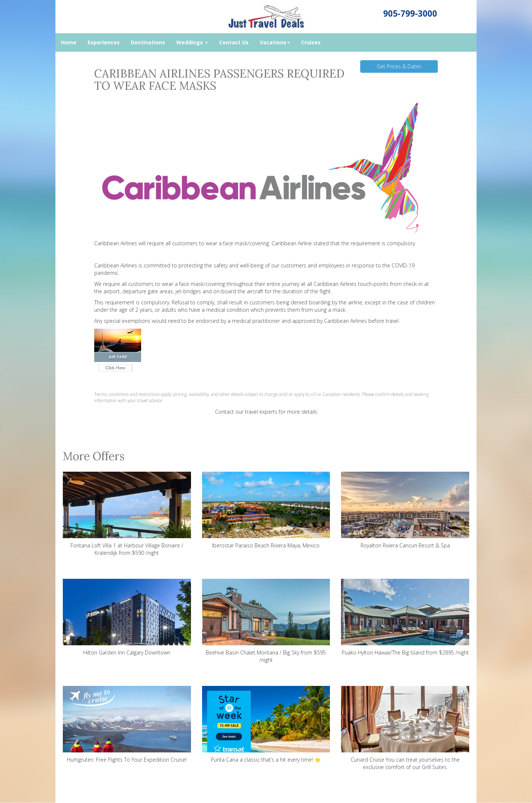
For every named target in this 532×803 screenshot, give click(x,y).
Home (69, 42)
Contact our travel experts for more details (266, 412)
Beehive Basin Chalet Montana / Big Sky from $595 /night (266, 621)
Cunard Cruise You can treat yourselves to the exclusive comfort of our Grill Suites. (405, 728)
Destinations (148, 42)
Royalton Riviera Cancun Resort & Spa (405, 510)
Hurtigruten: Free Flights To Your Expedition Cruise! (127, 725)
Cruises (311, 42)
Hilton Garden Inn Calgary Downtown (127, 617)
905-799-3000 (410, 13)
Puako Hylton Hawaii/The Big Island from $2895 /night (405, 617)
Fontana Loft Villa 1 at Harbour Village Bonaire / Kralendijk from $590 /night (127, 514)
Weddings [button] (192, 42)
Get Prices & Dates (399, 66)
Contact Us (234, 42)
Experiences (104, 42)
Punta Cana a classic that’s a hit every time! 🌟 (266, 725)
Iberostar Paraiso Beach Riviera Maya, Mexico (266, 510)
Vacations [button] (275, 42)
